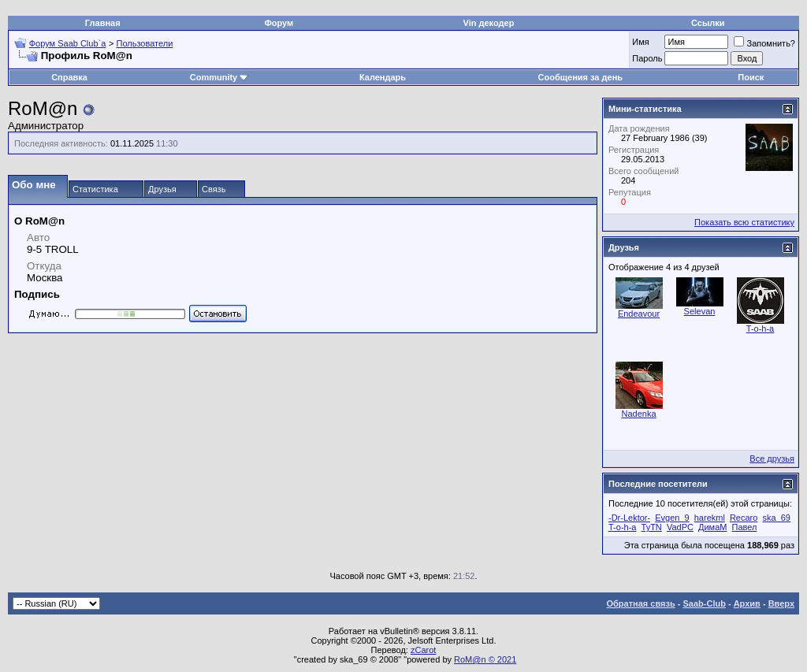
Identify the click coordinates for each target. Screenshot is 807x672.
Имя (640, 42)
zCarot (423, 650)
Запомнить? (764, 43)
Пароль (647, 58)
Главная (103, 23)
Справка (69, 77)
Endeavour (639, 314)
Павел (744, 527)
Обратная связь (641, 603)
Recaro (744, 518)
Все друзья (772, 459)
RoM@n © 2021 (485, 659)
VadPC (680, 527)
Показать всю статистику (744, 222)
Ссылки (708, 23)
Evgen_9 (672, 518)
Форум (279, 23)
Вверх (781, 603)
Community (219, 77)
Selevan (700, 311)
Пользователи (145, 43)
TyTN (652, 527)
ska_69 (776, 518)
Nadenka (638, 414)
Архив (747, 603)
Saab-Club (704, 603)
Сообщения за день (580, 77)
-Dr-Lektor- (629, 518)
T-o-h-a (760, 329)
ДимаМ (712, 527)
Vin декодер (489, 23)
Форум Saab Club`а (68, 43)
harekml (710, 518)
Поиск (751, 77)
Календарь (383, 77)
